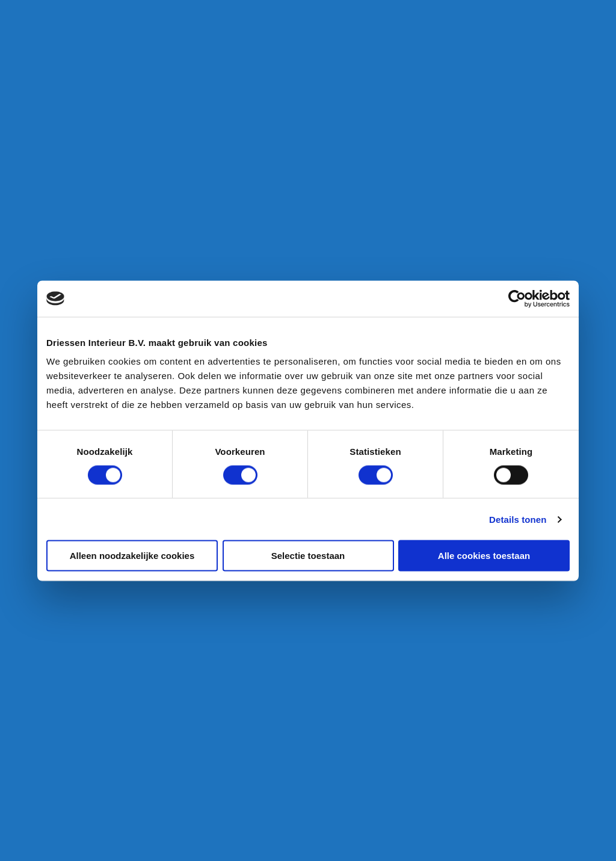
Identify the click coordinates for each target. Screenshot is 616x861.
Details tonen (518, 519)
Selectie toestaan (308, 556)
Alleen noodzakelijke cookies (132, 556)
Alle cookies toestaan (484, 556)
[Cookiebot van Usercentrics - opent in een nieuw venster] (517, 298)
